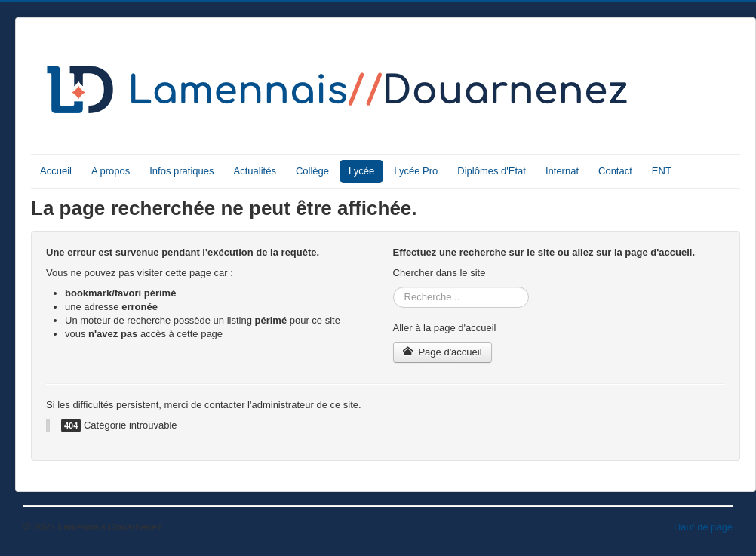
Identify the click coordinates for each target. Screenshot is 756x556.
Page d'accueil (443, 352)
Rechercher (393, 287)
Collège (312, 171)
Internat (562, 171)
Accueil (56, 171)
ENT (662, 171)
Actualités (255, 171)
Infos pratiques (181, 171)
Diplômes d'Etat (492, 171)
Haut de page (703, 527)
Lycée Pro (416, 171)
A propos (111, 171)
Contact (615, 171)
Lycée (361, 171)
